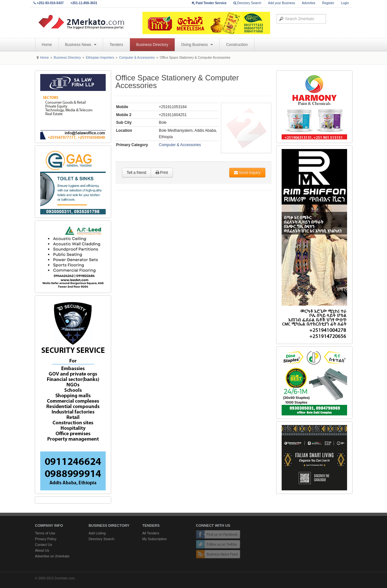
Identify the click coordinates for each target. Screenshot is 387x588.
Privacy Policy (46, 539)
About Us (42, 550)
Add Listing (97, 533)
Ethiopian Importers (100, 58)
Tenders (116, 45)
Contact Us (44, 545)
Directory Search (247, 3)
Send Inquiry (247, 173)
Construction (237, 45)
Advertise (308, 3)
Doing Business (197, 45)
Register (328, 3)
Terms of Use (45, 533)
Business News (81, 45)
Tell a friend (137, 173)
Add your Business (281, 3)
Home (47, 45)
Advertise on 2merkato (52, 556)
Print (162, 173)
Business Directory (152, 45)
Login (345, 3)
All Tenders (151, 533)
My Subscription (155, 539)
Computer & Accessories (137, 58)
